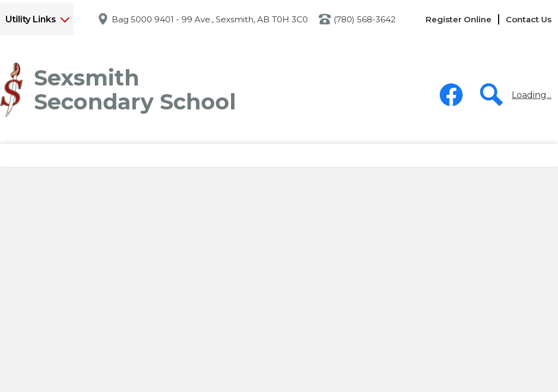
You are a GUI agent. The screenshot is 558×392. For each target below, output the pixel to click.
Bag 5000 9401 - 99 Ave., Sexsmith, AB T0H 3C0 (210, 19)
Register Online (459, 19)
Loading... (532, 95)
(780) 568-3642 (365, 19)
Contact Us (529, 19)
